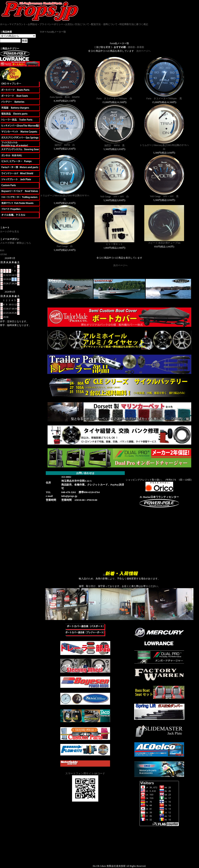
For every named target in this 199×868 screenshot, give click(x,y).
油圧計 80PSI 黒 (114, 145)
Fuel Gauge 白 (65, 246)
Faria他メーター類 (56, 32)
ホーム (4, 24)
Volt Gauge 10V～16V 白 (114, 197)
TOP (42, 32)
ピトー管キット (114, 244)
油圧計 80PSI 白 (65, 145)
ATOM (3, 254)
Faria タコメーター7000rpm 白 (115, 98)
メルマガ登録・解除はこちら (16, 243)
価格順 (131, 47)
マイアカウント (18, 24)
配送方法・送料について (104, 24)
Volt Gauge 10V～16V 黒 (164, 196)
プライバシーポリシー (51, 24)
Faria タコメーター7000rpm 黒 (164, 98)
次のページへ (143, 51)
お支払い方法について (77, 24)
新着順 (140, 47)
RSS (2, 250)
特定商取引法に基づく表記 (134, 24)
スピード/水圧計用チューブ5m (164, 243)
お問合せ (33, 24)
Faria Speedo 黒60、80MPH (65, 97)
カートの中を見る (10, 232)
